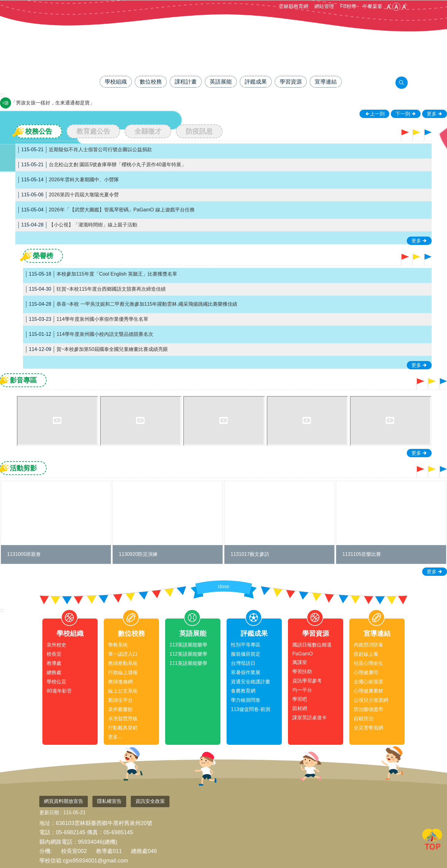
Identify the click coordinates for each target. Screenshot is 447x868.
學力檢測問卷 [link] (246, 700)
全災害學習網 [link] (368, 728)
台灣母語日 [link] (243, 663)
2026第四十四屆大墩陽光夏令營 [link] (69, 195)
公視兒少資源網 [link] (371, 700)
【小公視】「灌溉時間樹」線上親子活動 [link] (78, 225)
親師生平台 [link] (120, 700)
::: (2, 610)
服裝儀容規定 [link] (246, 654)
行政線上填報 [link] (123, 672)
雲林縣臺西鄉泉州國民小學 (223, 54)
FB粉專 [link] (348, 6)
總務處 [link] (54, 672)
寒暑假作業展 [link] (246, 672)
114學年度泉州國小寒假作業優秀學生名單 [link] (87, 319)
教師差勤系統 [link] (123, 663)
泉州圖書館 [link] (120, 709)
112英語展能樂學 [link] (188, 654)
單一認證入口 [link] (123, 654)
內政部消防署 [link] (368, 645)
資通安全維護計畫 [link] (251, 682)
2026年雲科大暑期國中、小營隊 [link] (69, 180)
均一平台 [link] (302, 690)
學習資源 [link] (291, 82)
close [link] (223, 586)
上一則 (377, 114)
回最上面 (432, 840)
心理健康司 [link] (366, 672)
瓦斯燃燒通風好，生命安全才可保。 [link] (50, 103)
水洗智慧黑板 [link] (123, 719)
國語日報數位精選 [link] (312, 645)
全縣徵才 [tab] (148, 131)
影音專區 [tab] (23, 380)
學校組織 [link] (116, 82)
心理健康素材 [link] (368, 691)
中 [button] (396, 7)
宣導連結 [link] (326, 82)
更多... (115, 737)
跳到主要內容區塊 (3, 3)
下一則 (403, 114)
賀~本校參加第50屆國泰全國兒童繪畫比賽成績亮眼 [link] (97, 350)
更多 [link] (432, 114)
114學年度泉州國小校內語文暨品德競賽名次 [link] (90, 334)
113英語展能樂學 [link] (188, 645)
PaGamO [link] (303, 654)
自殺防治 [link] (363, 719)
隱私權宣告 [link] (109, 801)
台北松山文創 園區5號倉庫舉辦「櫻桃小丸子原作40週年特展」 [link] (102, 165)
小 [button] (389, 7)
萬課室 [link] (300, 662)
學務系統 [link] (118, 645)
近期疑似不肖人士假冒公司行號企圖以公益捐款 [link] (85, 150)
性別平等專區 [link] (246, 645)
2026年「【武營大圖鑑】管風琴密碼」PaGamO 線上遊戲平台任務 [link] (107, 210)
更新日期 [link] (49, 813)
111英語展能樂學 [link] (188, 663)
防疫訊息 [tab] (199, 131)
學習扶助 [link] (302, 672)
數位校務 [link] (151, 82)
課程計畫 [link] (186, 82)
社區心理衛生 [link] (368, 663)
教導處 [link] (54, 663)
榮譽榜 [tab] (43, 256)
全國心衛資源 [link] (368, 682)
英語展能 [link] (221, 82)
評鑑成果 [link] (256, 82)
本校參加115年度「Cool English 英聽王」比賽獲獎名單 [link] (102, 274)
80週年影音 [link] (59, 691)
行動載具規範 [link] (123, 728)
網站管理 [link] (324, 6)
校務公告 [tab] (39, 131)
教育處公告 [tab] (93, 131)
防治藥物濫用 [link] (368, 709)
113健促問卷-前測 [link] (251, 709)
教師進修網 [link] (120, 682)
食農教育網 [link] (243, 691)
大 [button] (404, 7)
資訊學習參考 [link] (307, 681)
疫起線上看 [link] (366, 654)
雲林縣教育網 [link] (293, 6)
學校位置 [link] (56, 682)
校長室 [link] (54, 654)
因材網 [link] (300, 708)
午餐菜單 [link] (372, 6)
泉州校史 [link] (56, 645)
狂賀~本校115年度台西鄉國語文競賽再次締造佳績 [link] (96, 289)
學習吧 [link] (300, 699)
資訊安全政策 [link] (150, 801)
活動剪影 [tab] (23, 468)
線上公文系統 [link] (123, 691)
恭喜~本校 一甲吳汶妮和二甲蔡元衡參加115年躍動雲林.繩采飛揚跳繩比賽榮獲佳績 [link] (132, 304)
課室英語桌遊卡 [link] (309, 718)
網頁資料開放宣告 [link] (64, 801)
